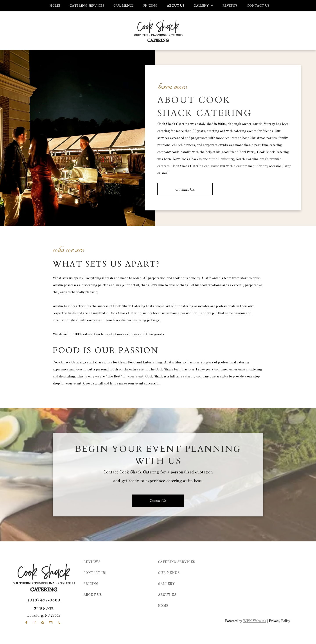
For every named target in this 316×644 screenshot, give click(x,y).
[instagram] (35, 623)
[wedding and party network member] (220, 573)
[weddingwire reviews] (295, 602)
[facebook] (27, 623)
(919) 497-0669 (44, 600)
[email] (51, 623)
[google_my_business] (43, 623)
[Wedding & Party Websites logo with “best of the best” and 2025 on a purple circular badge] (295, 573)
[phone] (59, 623)
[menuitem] (53, 6)
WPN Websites (254, 621)
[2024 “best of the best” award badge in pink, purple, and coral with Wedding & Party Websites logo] (270, 573)
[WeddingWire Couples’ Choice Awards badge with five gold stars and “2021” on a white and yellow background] (220, 602)
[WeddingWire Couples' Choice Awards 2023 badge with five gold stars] (270, 602)
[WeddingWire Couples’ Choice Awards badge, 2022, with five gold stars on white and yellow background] (245, 602)
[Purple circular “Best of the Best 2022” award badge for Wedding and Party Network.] (245, 573)
